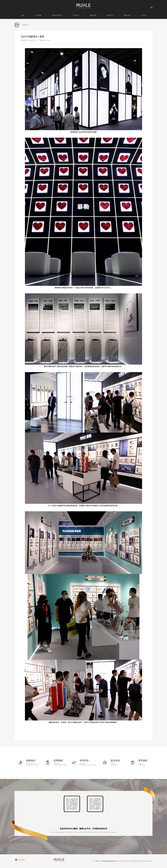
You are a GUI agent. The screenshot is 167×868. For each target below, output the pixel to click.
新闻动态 (93, 15)
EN (151, 8)
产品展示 (76, 15)
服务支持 (127, 15)
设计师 (144, 15)
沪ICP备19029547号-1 (109, 861)
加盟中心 (110, 15)
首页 (23, 15)
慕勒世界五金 (57, 15)
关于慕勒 (38, 15)
